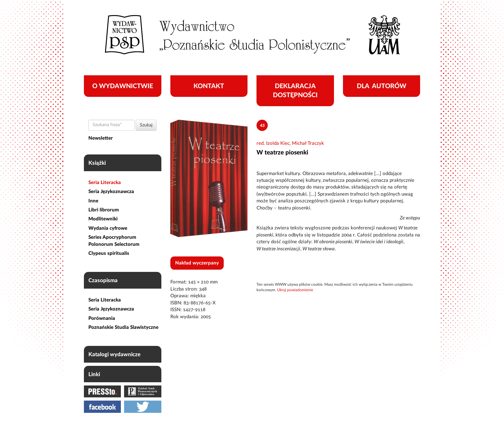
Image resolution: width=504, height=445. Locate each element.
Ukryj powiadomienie (295, 290)
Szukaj (146, 125)
